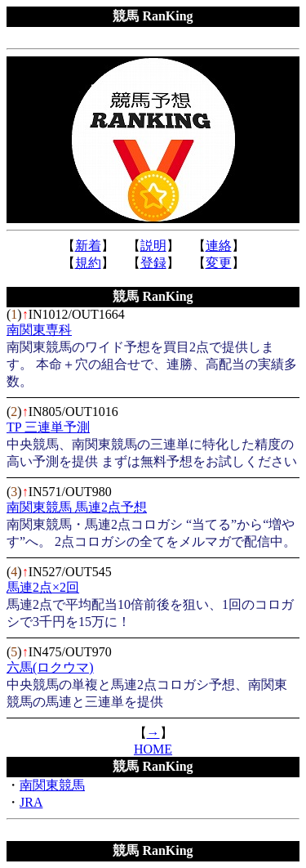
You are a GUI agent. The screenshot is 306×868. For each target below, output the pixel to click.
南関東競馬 (52, 785)
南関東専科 (39, 330)
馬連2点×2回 (43, 587)
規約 (88, 263)
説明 (153, 246)
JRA (31, 802)
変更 (219, 263)
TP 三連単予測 (48, 427)
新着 (88, 246)
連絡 (219, 246)
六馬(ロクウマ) (50, 667)
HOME (153, 749)
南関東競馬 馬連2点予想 (77, 507)
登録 (153, 263)
